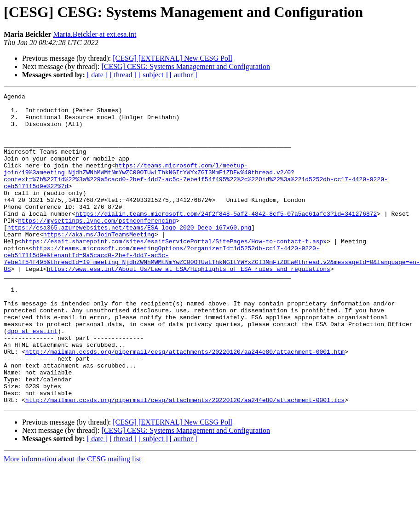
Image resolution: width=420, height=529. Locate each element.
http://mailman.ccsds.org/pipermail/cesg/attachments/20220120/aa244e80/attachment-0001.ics (185, 462)
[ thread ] (123, 75)
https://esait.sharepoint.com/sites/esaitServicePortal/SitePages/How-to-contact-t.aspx (174, 271)
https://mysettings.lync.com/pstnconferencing (97, 247)
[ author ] (184, 75)
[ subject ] (153, 75)
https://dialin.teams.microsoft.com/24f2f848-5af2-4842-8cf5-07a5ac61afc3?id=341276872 (226, 238)
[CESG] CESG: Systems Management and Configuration (186, 66)
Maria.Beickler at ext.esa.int (95, 34)
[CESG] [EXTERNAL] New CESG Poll (173, 58)
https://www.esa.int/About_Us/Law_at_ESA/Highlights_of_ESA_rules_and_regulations (189, 305)
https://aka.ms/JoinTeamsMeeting (99, 263)
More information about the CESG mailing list (72, 521)
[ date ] (97, 75)
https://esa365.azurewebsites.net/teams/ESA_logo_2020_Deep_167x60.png (129, 255)
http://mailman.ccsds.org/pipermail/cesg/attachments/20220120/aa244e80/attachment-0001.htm (185, 404)
